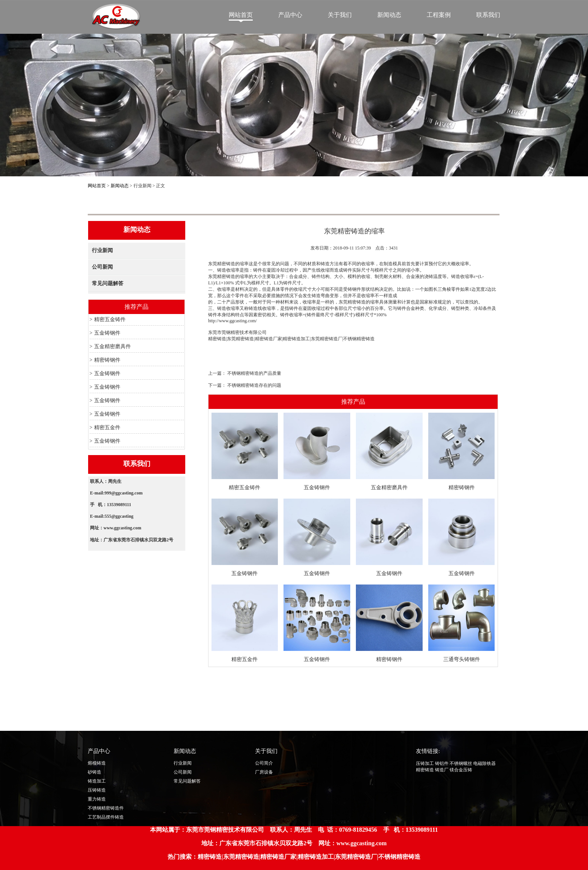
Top (516, 765)
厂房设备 (264, 772)
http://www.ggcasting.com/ (232, 321)
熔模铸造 (97, 763)
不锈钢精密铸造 (359, 339)
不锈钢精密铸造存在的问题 (254, 385)
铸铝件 (442, 763)
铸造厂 (442, 770)
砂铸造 (94, 772)
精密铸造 (217, 339)
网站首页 (241, 15)
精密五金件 (107, 427)
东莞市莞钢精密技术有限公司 (237, 332)
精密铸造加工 (296, 339)
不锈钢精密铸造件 (106, 808)
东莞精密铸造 (240, 339)
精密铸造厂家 (268, 339)
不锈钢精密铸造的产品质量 (254, 373)
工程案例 (439, 15)
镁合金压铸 (461, 770)
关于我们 (340, 15)
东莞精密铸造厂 (327, 339)
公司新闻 (102, 267)
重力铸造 (97, 799)
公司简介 (264, 763)
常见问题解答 (108, 283)
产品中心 (290, 15)
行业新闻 (102, 250)
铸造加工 (97, 781)
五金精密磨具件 (112, 346)
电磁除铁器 (484, 763)
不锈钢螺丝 (461, 763)
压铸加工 (425, 763)
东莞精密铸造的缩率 (228, 264)
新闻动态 (389, 15)
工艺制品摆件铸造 (106, 817)
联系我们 (488, 15)
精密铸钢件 (107, 360)
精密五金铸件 (110, 319)
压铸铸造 (97, 790)
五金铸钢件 (107, 333)
